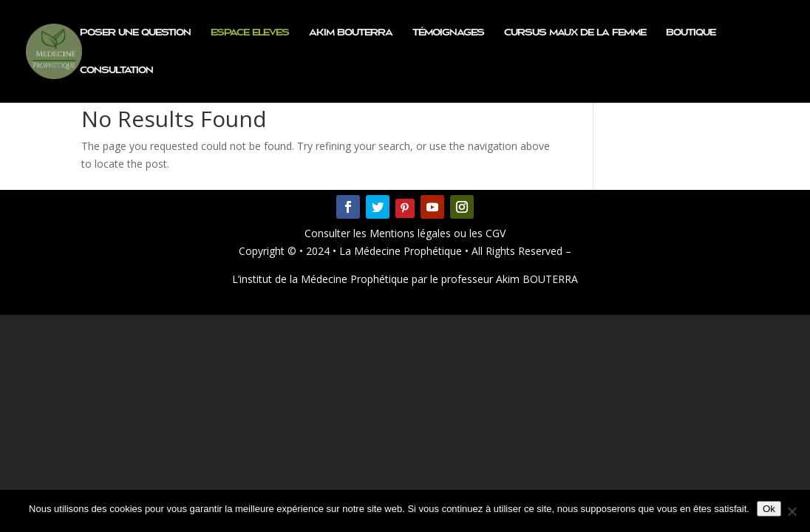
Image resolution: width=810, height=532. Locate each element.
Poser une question (135, 33)
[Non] (792, 511)
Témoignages (448, 33)
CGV (494, 233)
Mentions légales (412, 233)
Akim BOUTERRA (351, 33)
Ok (769, 509)
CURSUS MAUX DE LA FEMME (575, 33)
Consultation (116, 70)
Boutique (691, 33)
